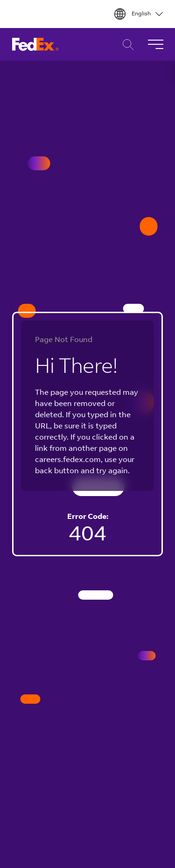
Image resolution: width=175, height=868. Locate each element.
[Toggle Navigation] (155, 44)
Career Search (126, 45)
